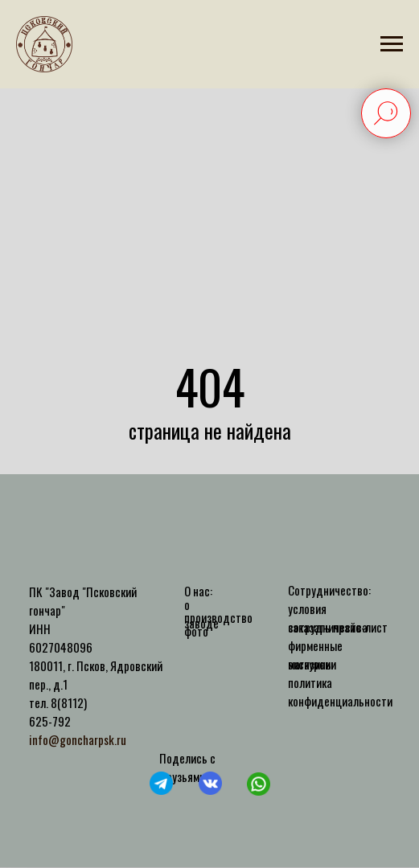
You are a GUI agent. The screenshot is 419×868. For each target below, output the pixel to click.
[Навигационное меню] (392, 44)
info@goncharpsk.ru (78, 739)
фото (196, 631)
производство (218, 617)
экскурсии (312, 664)
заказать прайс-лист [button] (338, 627)
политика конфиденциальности (340, 692)
